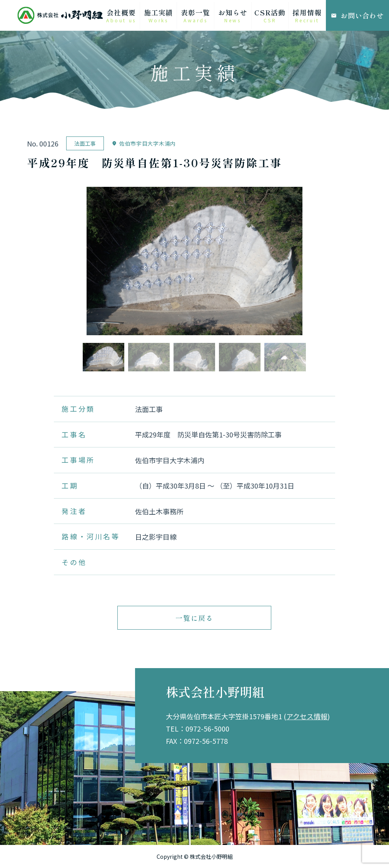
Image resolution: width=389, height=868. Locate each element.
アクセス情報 (307, 716)
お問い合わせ (357, 15)
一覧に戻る (194, 618)
